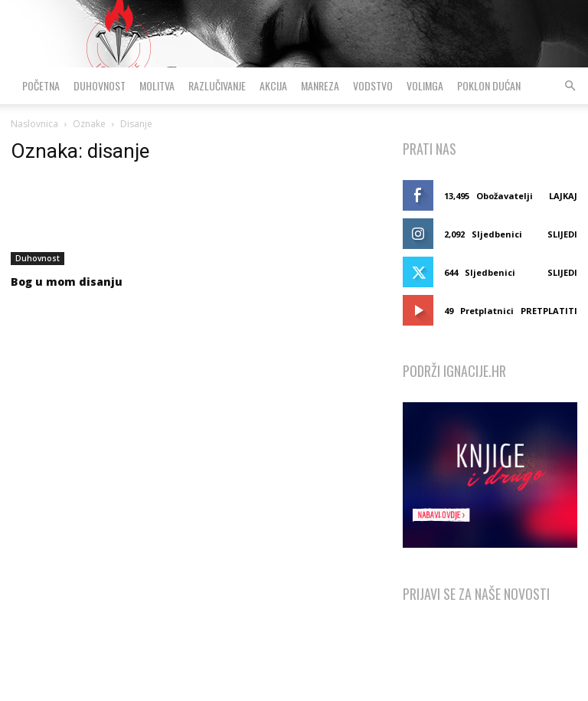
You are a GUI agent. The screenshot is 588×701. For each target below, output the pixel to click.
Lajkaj (563, 196)
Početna (41, 85)
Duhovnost (100, 85)
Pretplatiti (549, 311)
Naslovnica (34, 124)
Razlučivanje (217, 85)
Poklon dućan (489, 85)
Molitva (157, 85)
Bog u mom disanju (67, 282)
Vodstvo (373, 85)
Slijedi (562, 234)
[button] (570, 86)
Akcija (273, 85)
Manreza (320, 85)
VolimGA (425, 85)
